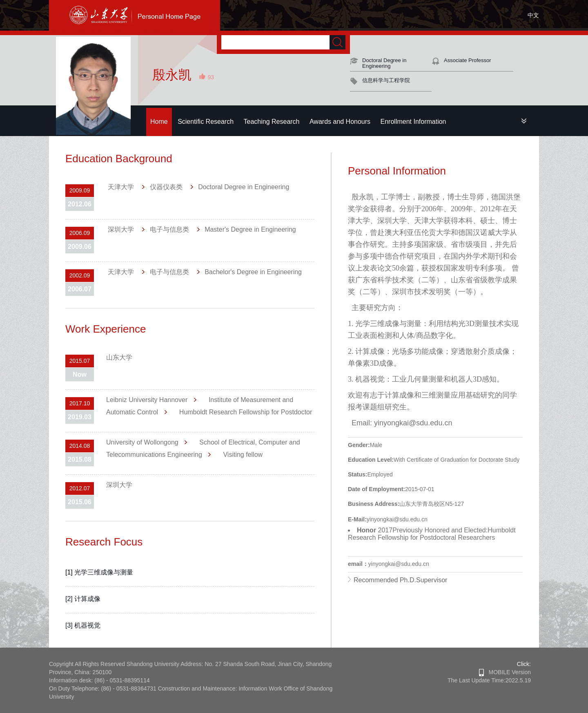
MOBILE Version (505, 672)
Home (159, 122)
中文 (533, 15)
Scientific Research (206, 122)
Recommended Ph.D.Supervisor (400, 580)
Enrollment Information (413, 122)
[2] (70, 599)
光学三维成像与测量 (104, 572)
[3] (70, 625)
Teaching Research (272, 122)
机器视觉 (87, 625)
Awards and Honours (340, 122)
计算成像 (87, 599)
